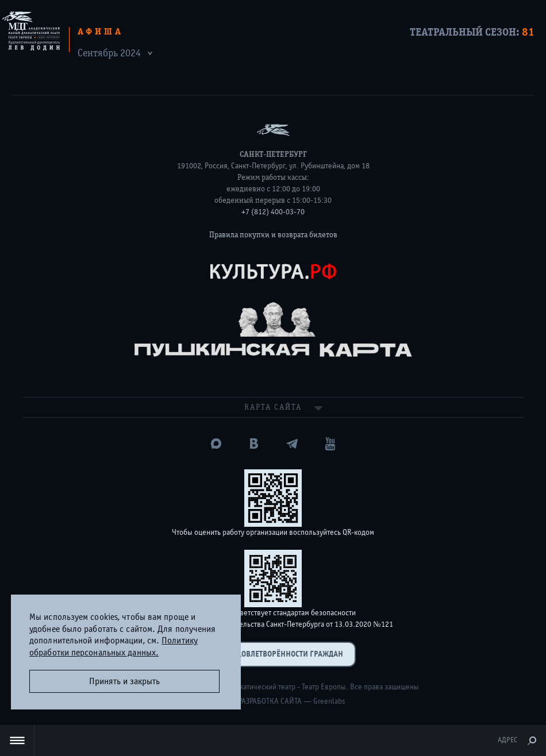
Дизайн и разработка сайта (252, 701)
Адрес (507, 740)
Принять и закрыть (124, 681)
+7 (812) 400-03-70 (273, 212)
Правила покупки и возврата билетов (273, 235)
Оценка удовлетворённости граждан (273, 654)
